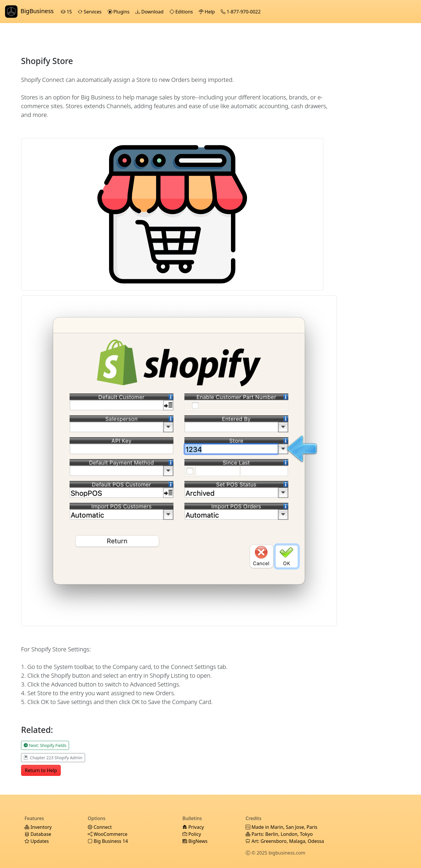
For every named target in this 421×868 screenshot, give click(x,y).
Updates (37, 841)
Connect (100, 827)
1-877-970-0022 (241, 12)
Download (150, 12)
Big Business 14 (108, 841)
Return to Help (41, 770)
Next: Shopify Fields (45, 745)
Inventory (38, 827)
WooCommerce (108, 834)
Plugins (119, 12)
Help (207, 12)
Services (90, 12)
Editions (182, 12)
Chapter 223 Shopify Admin (53, 758)
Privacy (193, 827)
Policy (192, 834)
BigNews (195, 841)
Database (38, 834)
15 (67, 12)
